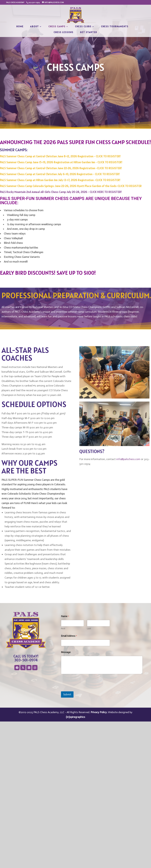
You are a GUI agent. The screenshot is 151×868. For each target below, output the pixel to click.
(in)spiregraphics (75, 717)
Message (66, 652)
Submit (67, 694)
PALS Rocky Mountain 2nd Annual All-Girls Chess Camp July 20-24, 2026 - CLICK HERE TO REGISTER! (61, 192)
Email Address (69, 636)
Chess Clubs (83, 27)
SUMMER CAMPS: (14, 150)
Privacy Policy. (99, 712)
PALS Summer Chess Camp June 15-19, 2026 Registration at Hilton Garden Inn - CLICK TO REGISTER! (61, 162)
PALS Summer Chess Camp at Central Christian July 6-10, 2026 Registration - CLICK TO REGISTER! (60, 174)
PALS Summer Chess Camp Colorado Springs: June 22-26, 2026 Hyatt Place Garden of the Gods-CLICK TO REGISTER (71, 186)
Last (89, 629)
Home (20, 27)
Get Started (88, 32)
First (63, 629)
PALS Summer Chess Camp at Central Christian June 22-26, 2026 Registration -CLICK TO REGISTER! (61, 168)
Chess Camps (57, 27)
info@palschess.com (128, 459)
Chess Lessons (64, 32)
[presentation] (84, 689)
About (34, 27)
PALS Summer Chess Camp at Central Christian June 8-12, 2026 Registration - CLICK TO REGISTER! (60, 156)
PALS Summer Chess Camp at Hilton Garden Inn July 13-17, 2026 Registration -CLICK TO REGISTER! (60, 180)
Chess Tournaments (115, 27)
